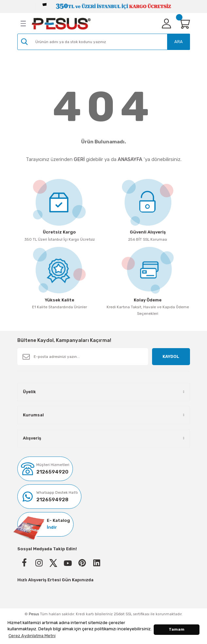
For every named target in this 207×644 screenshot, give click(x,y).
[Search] (104, 42)
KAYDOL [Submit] (171, 356)
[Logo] (61, 24)
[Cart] (184, 24)
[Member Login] (166, 24)
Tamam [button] (177, 629)
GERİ (79, 159)
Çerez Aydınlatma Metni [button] (32, 636)
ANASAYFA (130, 159)
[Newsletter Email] (83, 357)
